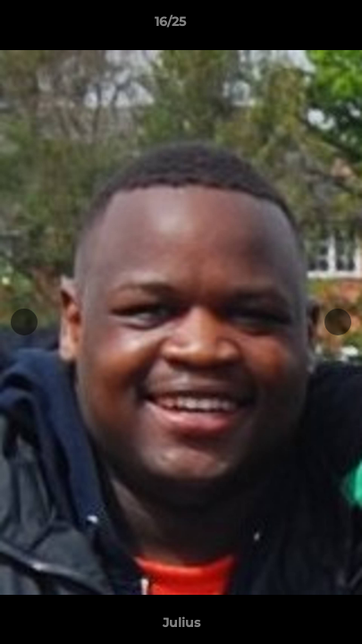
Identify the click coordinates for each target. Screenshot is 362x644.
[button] (298, 26)
